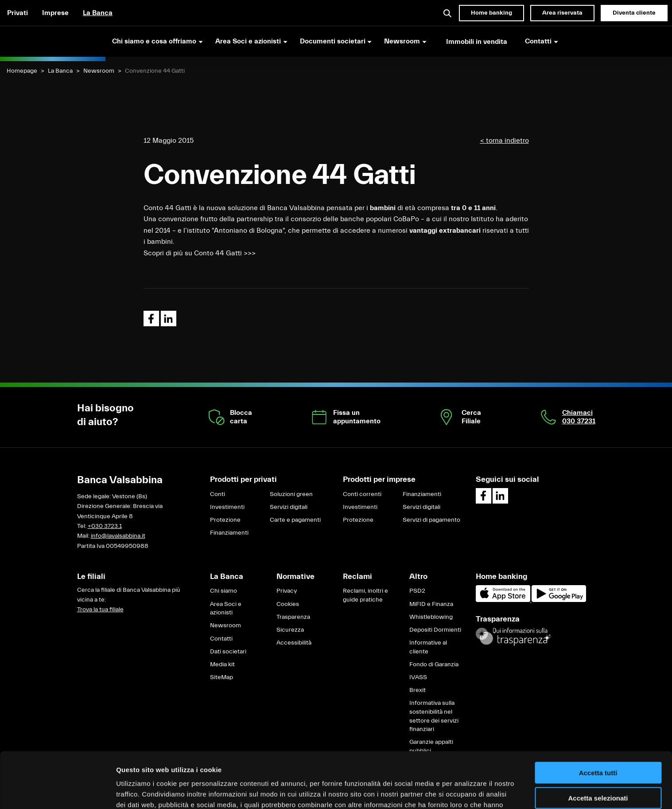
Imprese (55, 13)
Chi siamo (223, 591)
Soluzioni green (291, 494)
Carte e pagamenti (295, 520)
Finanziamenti (229, 533)
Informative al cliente (428, 647)
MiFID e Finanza (431, 604)
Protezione (225, 520)
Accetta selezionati (598, 745)
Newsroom (99, 71)
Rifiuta (598, 770)
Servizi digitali (289, 507)
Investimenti (227, 507)
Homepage (22, 71)
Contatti (221, 639)
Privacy (287, 591)
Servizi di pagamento (431, 520)
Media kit (222, 664)
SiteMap (221, 677)
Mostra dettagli (466, 791)
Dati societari (228, 652)
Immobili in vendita (477, 42)
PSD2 (417, 591)
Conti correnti (362, 494)
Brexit (418, 690)
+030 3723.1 (105, 526)
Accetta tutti (598, 720)
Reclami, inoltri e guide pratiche (365, 595)
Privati (17, 13)
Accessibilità (294, 643)
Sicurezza (290, 630)
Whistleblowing (431, 617)
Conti (218, 494)
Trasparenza (293, 617)
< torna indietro (505, 141)
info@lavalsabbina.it (118, 536)
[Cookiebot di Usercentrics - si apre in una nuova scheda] (57, 792)
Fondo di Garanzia (434, 664)
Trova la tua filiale (100, 610)
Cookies (288, 604)
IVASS (418, 677)
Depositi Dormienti (435, 630)
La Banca (98, 13)
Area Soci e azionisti (226, 609)
